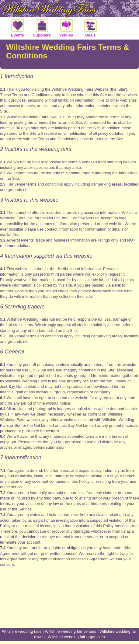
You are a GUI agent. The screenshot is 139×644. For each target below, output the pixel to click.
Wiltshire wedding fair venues (70, 631)
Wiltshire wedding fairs (22, 631)
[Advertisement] (70, 605)
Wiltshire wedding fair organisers (76, 637)
